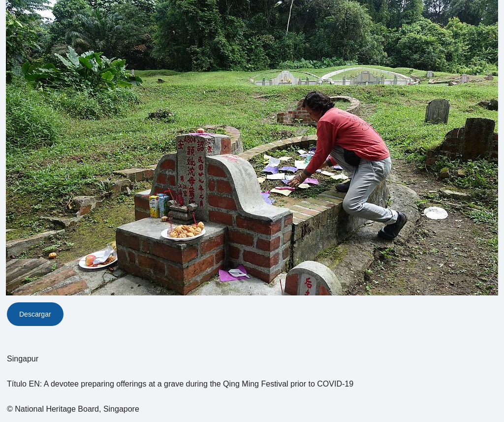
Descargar (35, 314)
